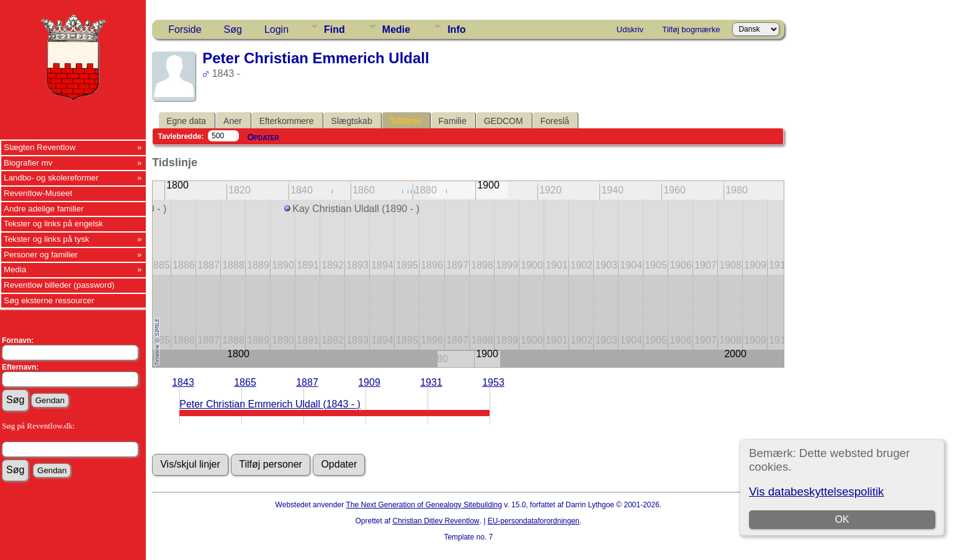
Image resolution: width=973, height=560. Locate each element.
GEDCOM (504, 121)
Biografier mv (28, 163)
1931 (431, 382)
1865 (245, 382)
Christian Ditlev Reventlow (436, 521)
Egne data (186, 121)
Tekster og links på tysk (47, 239)
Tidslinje (406, 121)
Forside (185, 29)
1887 (307, 382)
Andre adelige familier (44, 209)
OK (842, 519)
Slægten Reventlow (40, 147)
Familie (453, 121)
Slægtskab (352, 121)
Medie (396, 29)
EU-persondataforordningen (534, 521)
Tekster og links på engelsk (53, 224)
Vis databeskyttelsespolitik (816, 491)
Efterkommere (287, 121)
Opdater (263, 137)
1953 (493, 382)
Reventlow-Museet (38, 193)
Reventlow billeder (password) (59, 285)
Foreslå (555, 121)
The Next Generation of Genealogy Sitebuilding (424, 505)
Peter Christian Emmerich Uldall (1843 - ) (270, 404)
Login (276, 29)
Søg (233, 29)
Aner (233, 121)
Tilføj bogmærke (691, 29)
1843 (183, 382)
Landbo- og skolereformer (51, 178)
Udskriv (630, 29)
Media (15, 269)
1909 (369, 382)
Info (456, 29)
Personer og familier (41, 255)
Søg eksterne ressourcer (49, 300)
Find (334, 29)
